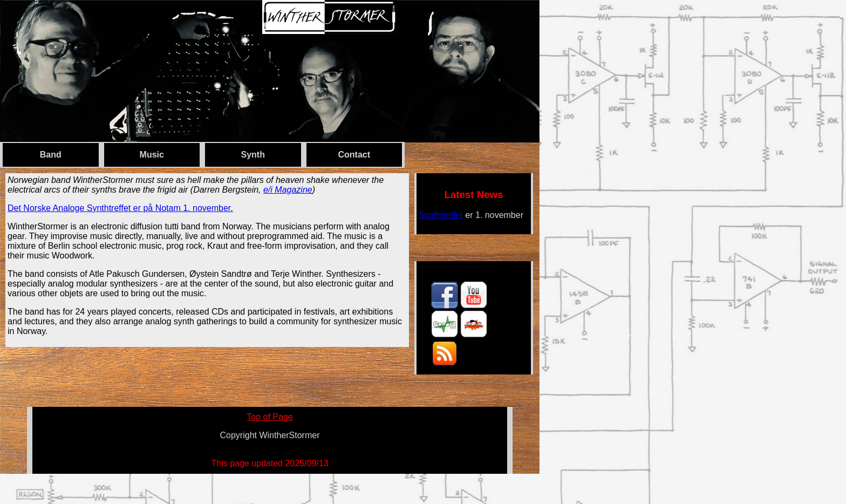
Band (51, 155)
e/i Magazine (288, 190)
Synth (253, 155)
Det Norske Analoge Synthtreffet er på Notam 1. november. (120, 208)
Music (152, 155)
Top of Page (270, 417)
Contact (354, 155)
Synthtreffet (441, 215)
